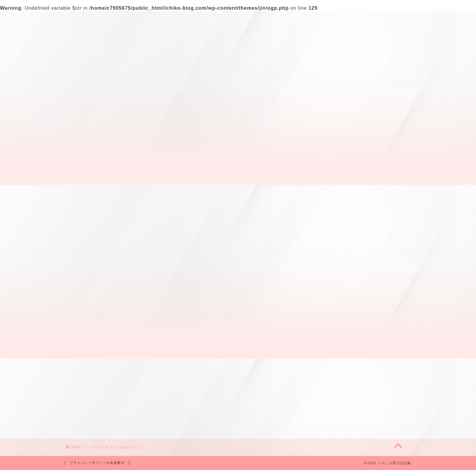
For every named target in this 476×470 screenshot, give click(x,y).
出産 (94, 295)
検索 (319, 51)
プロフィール (117, 19)
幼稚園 (97, 311)
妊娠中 (97, 303)
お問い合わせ (161, 19)
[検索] (395, 60)
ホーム (80, 19)
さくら (97, 287)
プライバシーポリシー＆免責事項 (97, 463)
